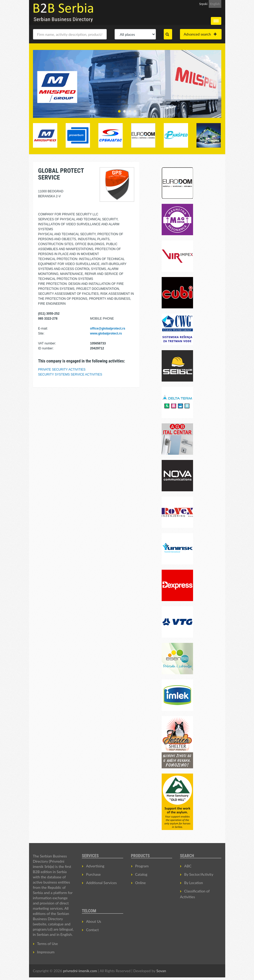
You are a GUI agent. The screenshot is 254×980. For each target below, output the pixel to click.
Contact (92, 930)
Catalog (141, 874)
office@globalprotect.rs (108, 328)
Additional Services (101, 883)
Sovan (161, 971)
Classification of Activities (195, 894)
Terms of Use (48, 944)
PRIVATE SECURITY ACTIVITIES (62, 370)
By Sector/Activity (199, 874)
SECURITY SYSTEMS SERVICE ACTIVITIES (70, 374)
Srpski (204, 4)
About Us (94, 921)
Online (141, 883)
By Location (194, 883)
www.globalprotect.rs (106, 333)
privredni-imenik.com (80, 971)
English (215, 4)
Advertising (95, 866)
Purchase (93, 874)
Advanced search (200, 34)
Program (142, 866)
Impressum (46, 952)
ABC (188, 866)
